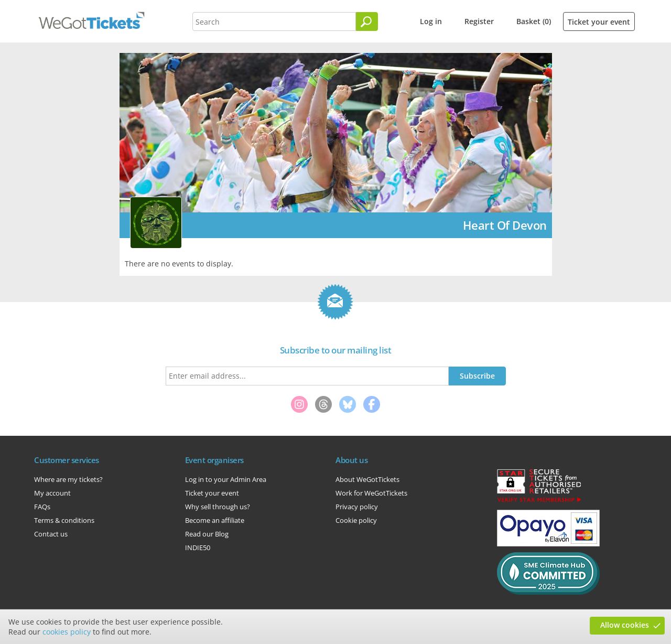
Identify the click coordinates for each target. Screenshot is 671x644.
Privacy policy (357, 507)
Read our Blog (207, 534)
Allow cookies (625, 625)
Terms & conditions (64, 520)
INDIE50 (198, 548)
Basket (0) (534, 21)
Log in (431, 21)
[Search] (367, 22)
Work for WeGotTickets (371, 493)
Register (479, 21)
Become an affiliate (215, 520)
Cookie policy (356, 520)
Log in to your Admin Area (226, 479)
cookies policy (67, 632)
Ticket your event (599, 22)
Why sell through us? (218, 507)
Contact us (51, 534)
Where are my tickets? (68, 479)
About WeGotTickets (367, 479)
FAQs (42, 507)
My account (52, 493)
